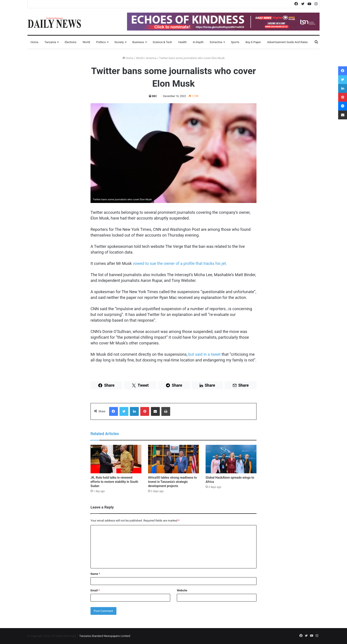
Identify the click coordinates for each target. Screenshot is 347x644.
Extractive (216, 42)
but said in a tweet (204, 354)
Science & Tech (162, 42)
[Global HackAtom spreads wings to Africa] (231, 459)
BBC (155, 96)
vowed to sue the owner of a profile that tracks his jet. (180, 263)
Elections (70, 42)
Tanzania (50, 42)
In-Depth (198, 42)
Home (34, 42)
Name (95, 574)
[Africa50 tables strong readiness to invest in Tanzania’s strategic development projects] (173, 459)
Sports (235, 42)
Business (138, 42)
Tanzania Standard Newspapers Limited (105, 636)
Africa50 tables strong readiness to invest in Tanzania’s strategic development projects (172, 482)
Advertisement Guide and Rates (287, 42)
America (151, 58)
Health (182, 42)
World (86, 42)
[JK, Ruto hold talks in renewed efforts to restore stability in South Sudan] (116, 459)
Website (182, 590)
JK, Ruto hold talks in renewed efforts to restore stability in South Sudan (114, 482)
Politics (101, 42)
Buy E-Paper (253, 42)
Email (95, 590)
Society (119, 42)
